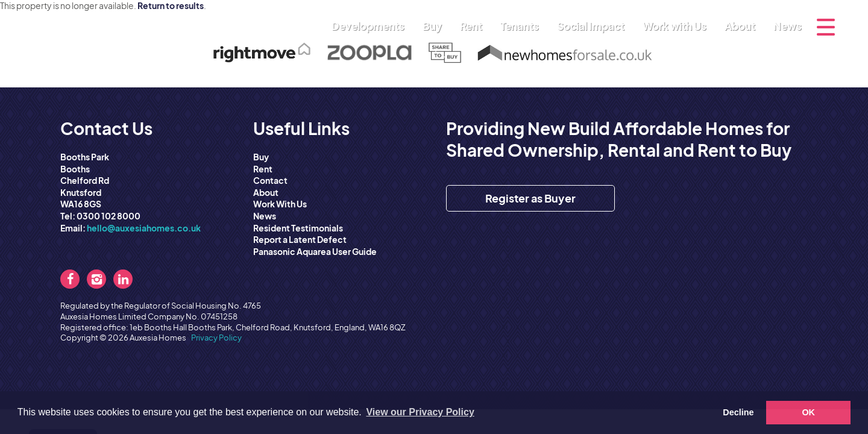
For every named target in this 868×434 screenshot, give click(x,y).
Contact (270, 180)
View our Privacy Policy (420, 412)
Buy (435, 26)
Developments (371, 26)
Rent (474, 26)
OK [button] (808, 412)
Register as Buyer (530, 198)
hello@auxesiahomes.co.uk (144, 228)
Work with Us (678, 26)
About (743, 26)
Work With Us (280, 204)
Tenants (523, 26)
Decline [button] (738, 412)
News (788, 26)
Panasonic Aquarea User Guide (315, 251)
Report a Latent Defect (300, 239)
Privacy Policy (216, 338)
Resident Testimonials (298, 228)
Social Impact (594, 26)
